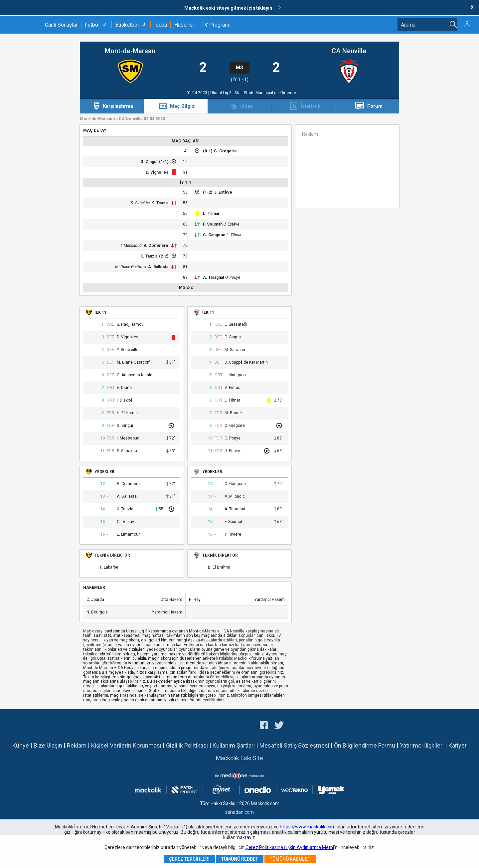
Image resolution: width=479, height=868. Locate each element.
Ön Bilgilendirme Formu (365, 745)
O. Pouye (233, 277)
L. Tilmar (211, 214)
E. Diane (124, 388)
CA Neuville (349, 51)
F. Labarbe (109, 567)
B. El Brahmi (219, 567)
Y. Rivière (233, 534)
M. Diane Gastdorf (131, 267)
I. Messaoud (131, 246)
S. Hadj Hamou (130, 325)
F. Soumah (213, 224)
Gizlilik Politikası (187, 745)
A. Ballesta (158, 267)
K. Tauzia (160, 203)
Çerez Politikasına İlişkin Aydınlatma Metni (290, 847)
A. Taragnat (214, 277)
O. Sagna (233, 337)
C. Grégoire (225, 151)
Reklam (77, 745)
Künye (21, 745)
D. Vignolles (157, 172)
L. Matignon (235, 375)
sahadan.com (239, 812)
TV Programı (216, 25)
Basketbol (127, 25)
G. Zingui (149, 162)
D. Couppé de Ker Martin (246, 362)
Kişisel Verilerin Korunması (126, 745)
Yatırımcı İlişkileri (422, 745)
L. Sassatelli (236, 325)
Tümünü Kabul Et (290, 859)
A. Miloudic (235, 497)
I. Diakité (125, 400)
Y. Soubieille (128, 350)
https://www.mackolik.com (308, 827)
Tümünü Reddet (240, 859)
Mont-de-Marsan (130, 51)
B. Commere (156, 246)
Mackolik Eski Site (239, 758)
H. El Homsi (127, 413)
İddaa (161, 25)
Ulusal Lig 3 (221, 93)
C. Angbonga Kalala (135, 375)
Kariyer (458, 745)
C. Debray (125, 522)
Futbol (92, 25)
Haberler (184, 25)
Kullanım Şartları (234, 745)
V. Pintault (234, 388)
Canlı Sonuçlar (61, 25)
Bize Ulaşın (48, 745)
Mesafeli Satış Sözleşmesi (294, 745)
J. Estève (223, 192)
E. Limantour (128, 534)
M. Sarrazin (235, 350)
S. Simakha (140, 203)
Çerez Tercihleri (189, 859)
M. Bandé (233, 413)
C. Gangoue (214, 235)
